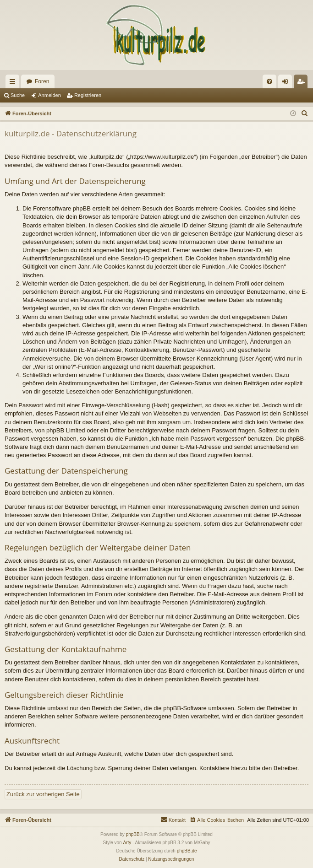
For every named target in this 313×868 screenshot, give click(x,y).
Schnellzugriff (14, 83)
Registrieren (88, 95)
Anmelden (49, 95)
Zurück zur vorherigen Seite (43, 794)
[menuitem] (269, 81)
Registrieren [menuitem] (303, 83)
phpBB (133, 834)
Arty (127, 843)
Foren (42, 81)
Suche (18, 95)
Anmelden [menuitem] (287, 83)
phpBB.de (187, 851)
